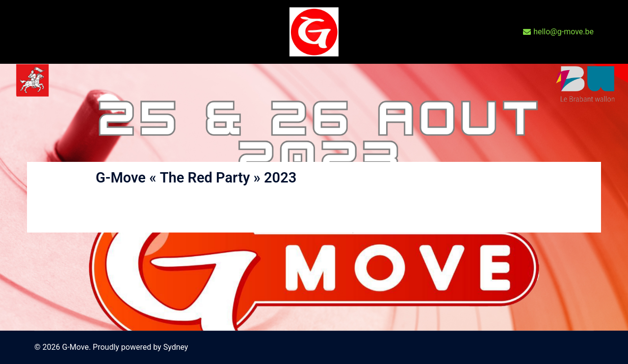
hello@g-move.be (558, 32)
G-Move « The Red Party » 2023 (196, 178)
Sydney (176, 347)
